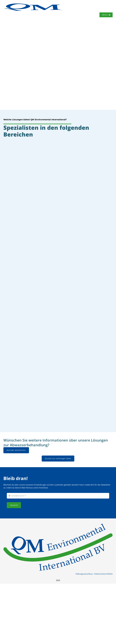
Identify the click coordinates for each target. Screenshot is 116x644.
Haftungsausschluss (84, 574)
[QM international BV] (58, 524)
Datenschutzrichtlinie (103, 574)
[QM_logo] (32, 3)
